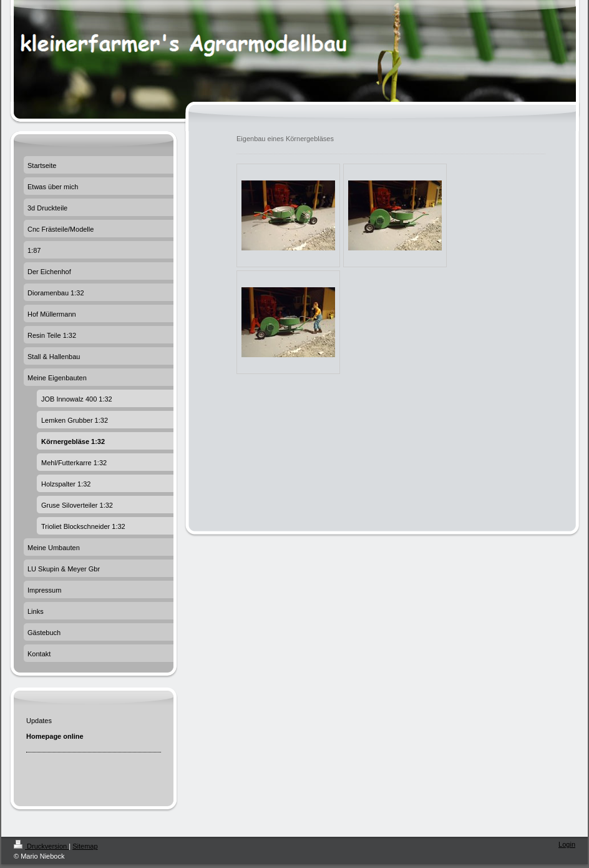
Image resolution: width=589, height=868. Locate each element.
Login (567, 844)
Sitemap (85, 846)
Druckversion (41, 846)
